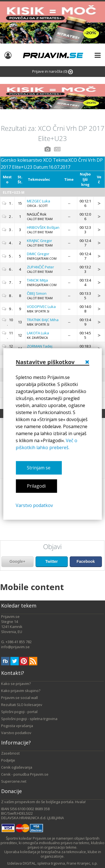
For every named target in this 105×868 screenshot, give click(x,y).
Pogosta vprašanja (17, 726)
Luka (39, 201)
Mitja (37, 280)
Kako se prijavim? (16, 684)
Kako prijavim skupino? (21, 691)
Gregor (39, 241)
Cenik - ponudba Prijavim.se (25, 774)
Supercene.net (14, 781)
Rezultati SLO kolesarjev (22, 705)
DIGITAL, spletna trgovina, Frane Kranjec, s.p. (60, 863)
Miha (43, 320)
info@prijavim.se (15, 647)
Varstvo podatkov (34, 506)
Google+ (17, 561)
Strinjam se (39, 468)
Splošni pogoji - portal (19, 712)
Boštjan (43, 227)
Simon (37, 293)
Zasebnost (10, 753)
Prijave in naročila (53, 71)
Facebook (86, 561)
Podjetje (8, 760)
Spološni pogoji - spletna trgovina (29, 719)
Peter (40, 267)
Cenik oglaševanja (17, 767)
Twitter (52, 561)
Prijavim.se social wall (19, 698)
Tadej (40, 346)
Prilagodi (36, 486)
